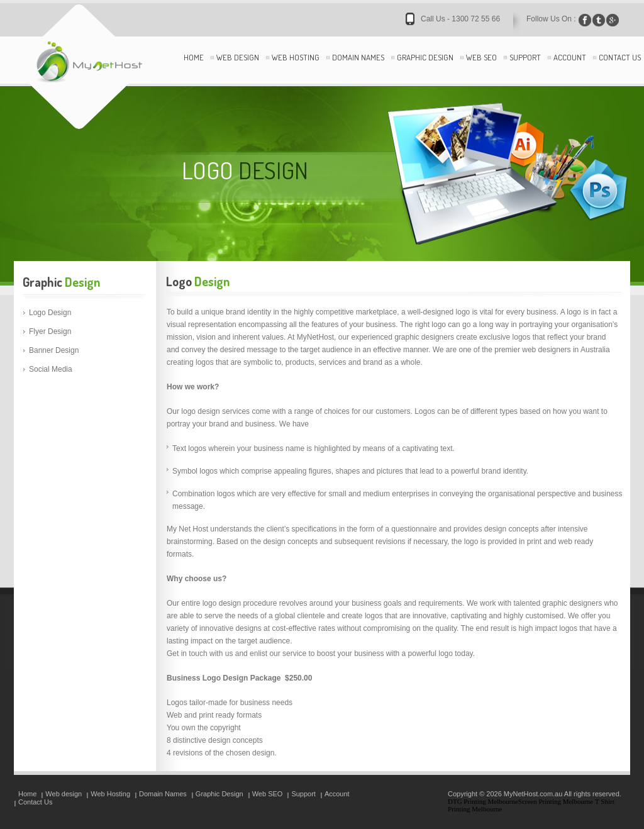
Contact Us (620, 57)
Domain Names (358, 57)
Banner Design (54, 350)
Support (525, 57)
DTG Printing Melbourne (483, 801)
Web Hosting (296, 57)
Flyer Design (50, 331)
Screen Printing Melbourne (556, 801)
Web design (238, 57)
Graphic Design (425, 57)
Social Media (51, 369)
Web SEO (481, 57)
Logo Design (50, 313)
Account (570, 57)
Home (194, 57)
